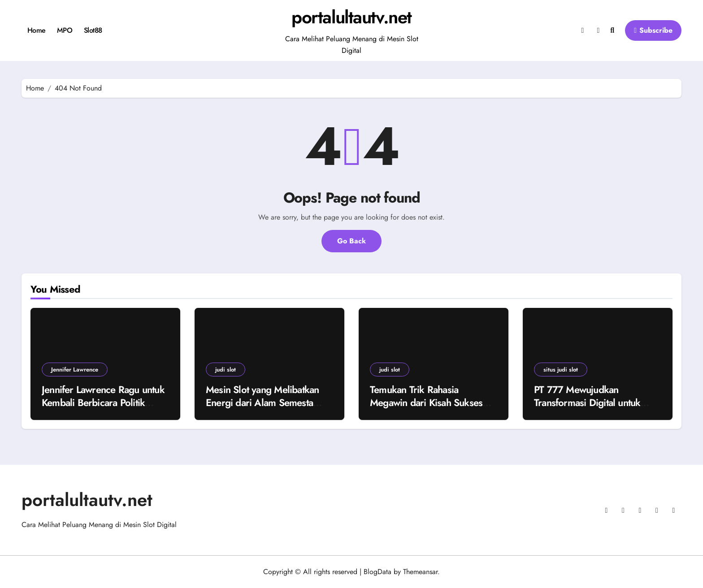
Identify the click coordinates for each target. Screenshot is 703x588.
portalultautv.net (351, 17)
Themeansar (420, 572)
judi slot (226, 370)
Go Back (351, 241)
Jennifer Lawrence (75, 370)
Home (37, 30)
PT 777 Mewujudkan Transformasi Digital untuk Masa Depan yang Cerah (587, 402)
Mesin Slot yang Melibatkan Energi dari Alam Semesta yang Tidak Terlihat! (262, 402)
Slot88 (93, 30)
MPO (65, 30)
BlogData (378, 572)
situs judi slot (561, 370)
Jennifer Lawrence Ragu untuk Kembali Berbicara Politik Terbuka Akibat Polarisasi (103, 402)
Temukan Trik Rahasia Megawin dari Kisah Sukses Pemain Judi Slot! (426, 402)
